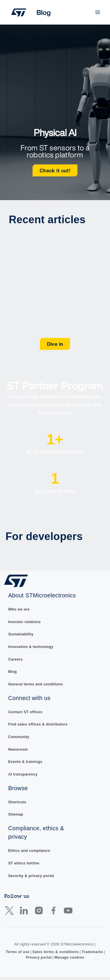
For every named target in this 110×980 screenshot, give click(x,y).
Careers (15, 659)
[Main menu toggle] (98, 12)
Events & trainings (25, 762)
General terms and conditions (36, 684)
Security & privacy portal (31, 876)
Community (19, 737)
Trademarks (92, 952)
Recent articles (47, 220)
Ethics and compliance (29, 851)
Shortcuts (17, 802)
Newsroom (18, 749)
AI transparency (23, 774)
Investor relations (24, 622)
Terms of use (17, 952)
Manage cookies (69, 957)
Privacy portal (39, 957)
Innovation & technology (31, 647)
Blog (12, 672)
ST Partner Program (55, 385)
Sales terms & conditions (55, 952)
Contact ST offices (25, 712)
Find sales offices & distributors (38, 724)
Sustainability (21, 634)
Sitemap (16, 814)
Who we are (19, 609)
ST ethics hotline (24, 863)
